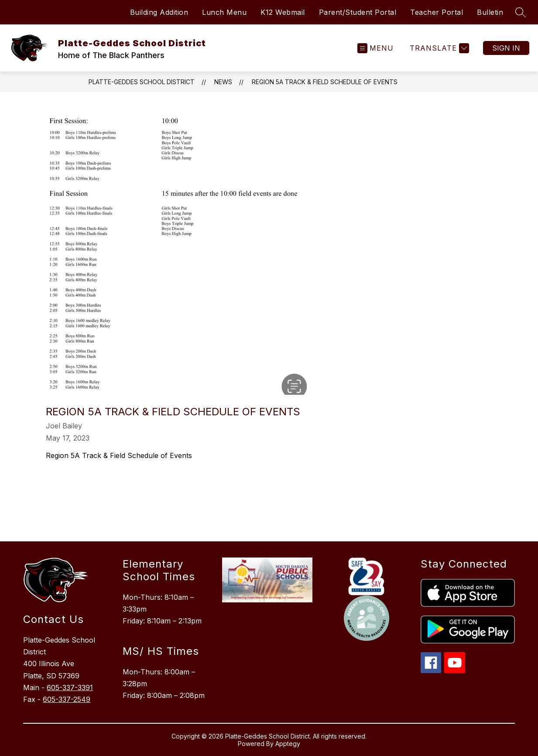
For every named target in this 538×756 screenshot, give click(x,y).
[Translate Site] (438, 48)
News (223, 82)
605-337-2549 (67, 699)
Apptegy (288, 744)
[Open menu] (375, 48)
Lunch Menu (224, 12)
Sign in (506, 48)
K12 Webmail (283, 12)
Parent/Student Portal (358, 12)
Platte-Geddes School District (142, 82)
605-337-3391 (70, 688)
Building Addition (159, 12)
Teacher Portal (437, 12)
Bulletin (490, 12)
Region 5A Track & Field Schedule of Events (325, 82)
